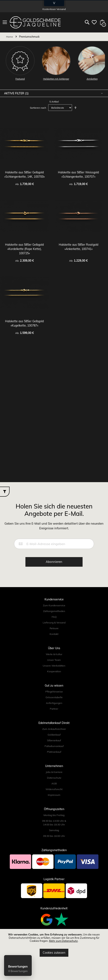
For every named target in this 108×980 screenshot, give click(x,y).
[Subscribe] (54, 562)
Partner (54, 709)
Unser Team (54, 660)
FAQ (54, 617)
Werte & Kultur (54, 654)
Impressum (54, 795)
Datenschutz (54, 778)
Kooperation (54, 671)
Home (10, 37)
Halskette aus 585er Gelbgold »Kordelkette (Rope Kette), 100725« (24, 249)
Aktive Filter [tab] (15, 93)
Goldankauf (54, 735)
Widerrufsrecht (54, 789)
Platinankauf (54, 752)
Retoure (54, 628)
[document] (54, 945)
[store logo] (35, 22)
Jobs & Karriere (54, 772)
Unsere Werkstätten (54, 666)
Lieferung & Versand (54, 623)
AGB (54, 783)
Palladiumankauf (54, 746)
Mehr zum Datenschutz (63, 941)
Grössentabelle (54, 697)
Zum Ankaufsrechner (54, 729)
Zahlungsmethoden (54, 611)
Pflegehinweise (54, 692)
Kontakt (54, 634)
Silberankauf (54, 740)
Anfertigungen (54, 703)
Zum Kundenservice (54, 605)
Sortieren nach (38, 108)
